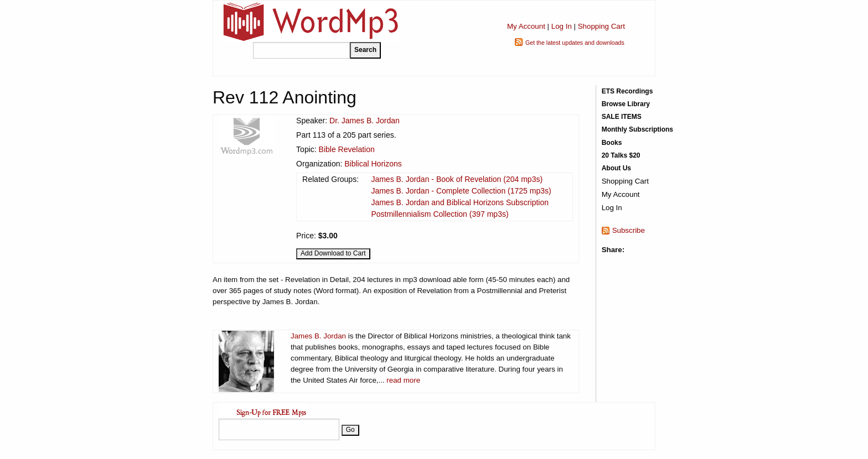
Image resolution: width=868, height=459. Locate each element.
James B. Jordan (318, 336)
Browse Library (626, 104)
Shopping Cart (601, 26)
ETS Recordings (627, 91)
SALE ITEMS (622, 117)
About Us (616, 168)
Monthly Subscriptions (637, 129)
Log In (562, 26)
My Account (526, 26)
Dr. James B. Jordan (365, 121)
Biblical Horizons (373, 164)
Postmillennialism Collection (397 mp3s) (440, 214)
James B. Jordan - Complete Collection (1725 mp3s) (461, 191)
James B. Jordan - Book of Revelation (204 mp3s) (457, 179)
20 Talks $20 (621, 155)
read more (403, 380)
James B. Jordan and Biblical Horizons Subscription (460, 202)
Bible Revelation (347, 149)
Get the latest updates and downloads (575, 43)
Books (612, 143)
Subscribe (629, 230)
